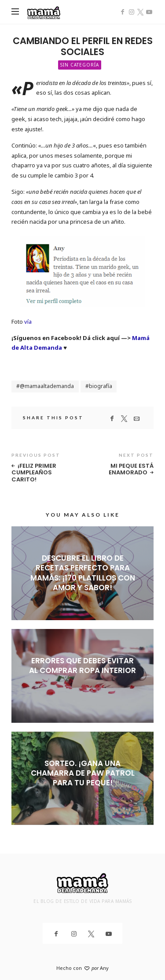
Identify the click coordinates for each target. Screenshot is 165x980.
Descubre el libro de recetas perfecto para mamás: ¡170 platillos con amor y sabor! (83, 573)
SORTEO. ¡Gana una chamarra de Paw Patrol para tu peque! (83, 773)
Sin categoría (80, 65)
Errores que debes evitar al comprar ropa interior (82, 666)
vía (28, 322)
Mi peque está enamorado (131, 469)
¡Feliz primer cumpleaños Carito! (34, 473)
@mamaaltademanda (47, 386)
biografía (101, 386)
